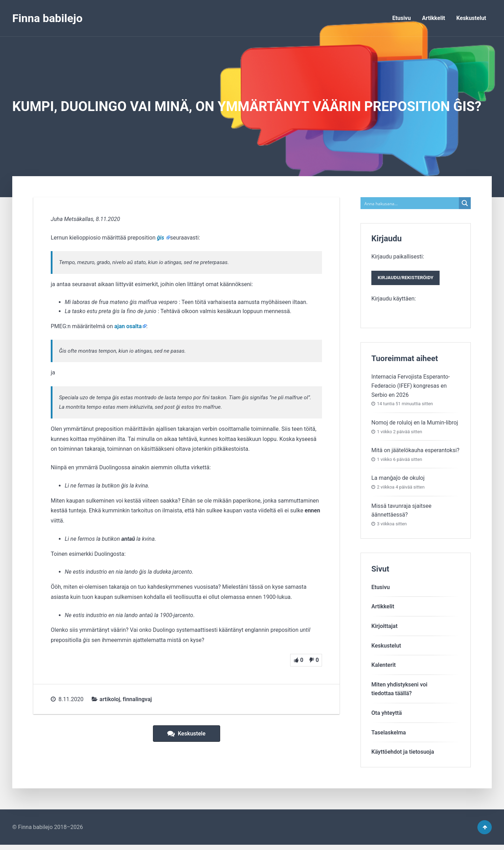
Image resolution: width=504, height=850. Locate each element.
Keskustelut (471, 18)
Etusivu (402, 18)
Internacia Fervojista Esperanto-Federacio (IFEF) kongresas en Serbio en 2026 (411, 388)
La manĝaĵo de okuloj (398, 481)
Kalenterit (384, 668)
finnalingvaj (137, 699)
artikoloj (110, 699)
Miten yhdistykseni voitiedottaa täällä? (399, 692)
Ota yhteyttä (387, 715)
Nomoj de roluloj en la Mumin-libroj (415, 425)
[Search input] (410, 203)
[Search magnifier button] (465, 203)
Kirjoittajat (384, 628)
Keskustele (186, 734)
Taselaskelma (389, 735)
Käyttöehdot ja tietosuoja (403, 755)
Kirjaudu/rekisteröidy (409, 279)
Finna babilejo (47, 18)
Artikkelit (434, 18)
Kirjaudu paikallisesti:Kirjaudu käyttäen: (409, 279)
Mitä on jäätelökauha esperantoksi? (415, 453)
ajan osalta (128, 326)
